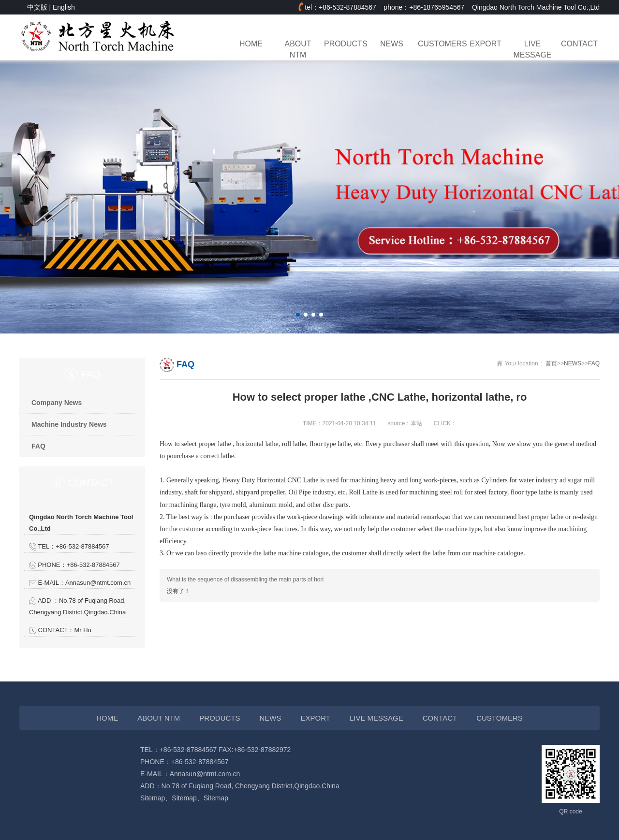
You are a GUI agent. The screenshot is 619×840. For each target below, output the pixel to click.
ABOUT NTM (298, 49)
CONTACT (579, 44)
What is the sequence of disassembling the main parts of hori (245, 579)
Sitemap (153, 798)
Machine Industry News (69, 424)
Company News (57, 403)
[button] (298, 315)
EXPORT (485, 44)
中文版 (37, 7)
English (64, 7)
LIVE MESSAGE (533, 49)
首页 (551, 363)
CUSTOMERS (439, 44)
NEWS (392, 44)
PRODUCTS (345, 44)
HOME (251, 44)
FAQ (38, 446)
